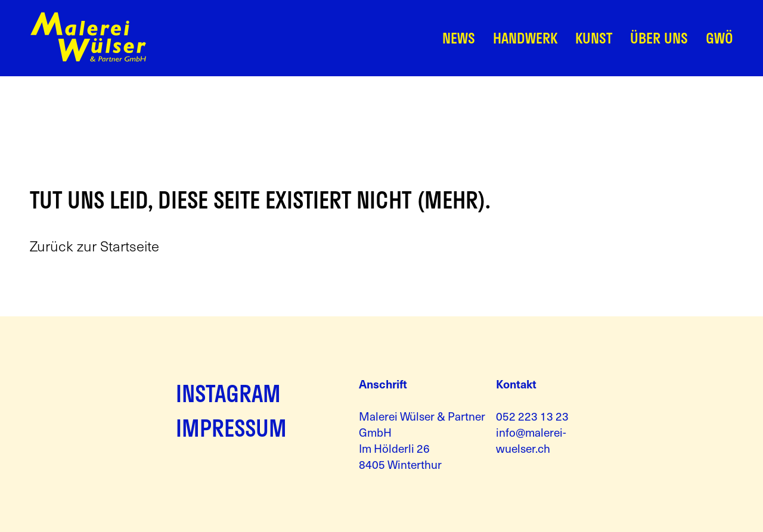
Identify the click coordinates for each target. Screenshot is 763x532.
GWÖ (719, 38)
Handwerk (525, 38)
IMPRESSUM (231, 428)
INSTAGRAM (228, 393)
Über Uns (659, 38)
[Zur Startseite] (88, 59)
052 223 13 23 (532, 416)
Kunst (594, 38)
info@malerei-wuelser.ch (531, 440)
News (459, 38)
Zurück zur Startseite (94, 246)
